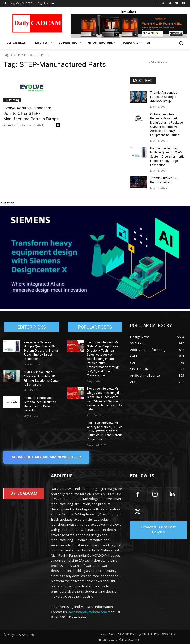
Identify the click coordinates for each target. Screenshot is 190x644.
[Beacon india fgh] (129, 26)
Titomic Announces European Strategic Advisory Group (164, 97)
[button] (181, 43)
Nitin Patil (11, 125)
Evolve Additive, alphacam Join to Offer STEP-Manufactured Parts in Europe (31, 113)
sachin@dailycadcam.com (88, 612)
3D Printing (12, 100)
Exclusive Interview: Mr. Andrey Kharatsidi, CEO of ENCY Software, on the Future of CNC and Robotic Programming (105, 431)
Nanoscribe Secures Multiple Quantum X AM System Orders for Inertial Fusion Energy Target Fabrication (168, 157)
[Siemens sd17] (95, 308)
